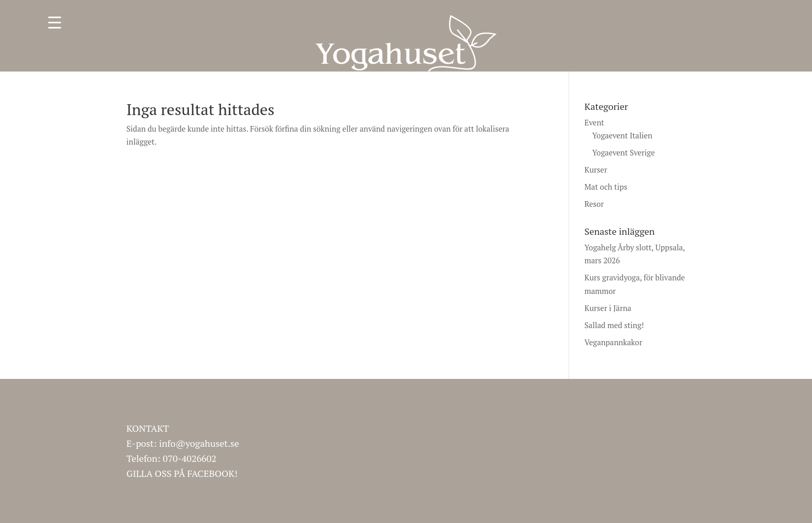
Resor (594, 204)
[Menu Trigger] (55, 22)
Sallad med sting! (614, 325)
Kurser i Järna (608, 308)
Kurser (596, 169)
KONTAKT (148, 428)
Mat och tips (606, 187)
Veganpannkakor (614, 342)
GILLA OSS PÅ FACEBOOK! (182, 473)
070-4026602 (190, 458)
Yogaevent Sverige (624, 152)
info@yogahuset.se (199, 443)
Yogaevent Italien (622, 135)
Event (594, 122)
